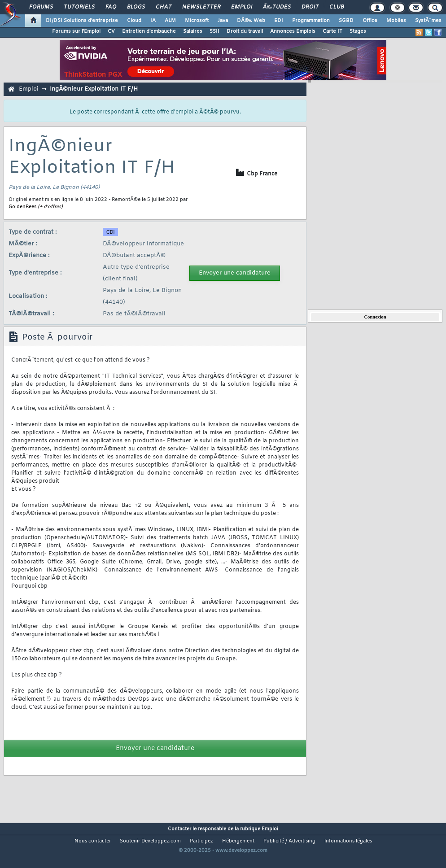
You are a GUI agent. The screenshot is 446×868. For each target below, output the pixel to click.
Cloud (134, 21)
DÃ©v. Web (251, 21)
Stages (358, 31)
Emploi (242, 7)
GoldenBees (22, 207)
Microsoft (197, 21)
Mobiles (396, 21)
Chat (164, 7)
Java (223, 21)
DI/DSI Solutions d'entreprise (82, 21)
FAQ (111, 7)
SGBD (346, 21)
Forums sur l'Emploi (76, 31)
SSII (214, 31)
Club (337, 7)
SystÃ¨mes (428, 21)
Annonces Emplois (293, 31)
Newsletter (201, 7)
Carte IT (332, 31)
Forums (41, 7)
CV (111, 31)
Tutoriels (79, 7)
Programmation (311, 21)
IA (153, 21)
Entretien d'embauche (149, 31)
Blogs (136, 7)
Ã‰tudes (277, 7)
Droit (310, 7)
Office (370, 21)
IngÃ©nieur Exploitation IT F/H (94, 89)
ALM (170, 21)
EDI (279, 21)
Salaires (193, 31)
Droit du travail (245, 31)
